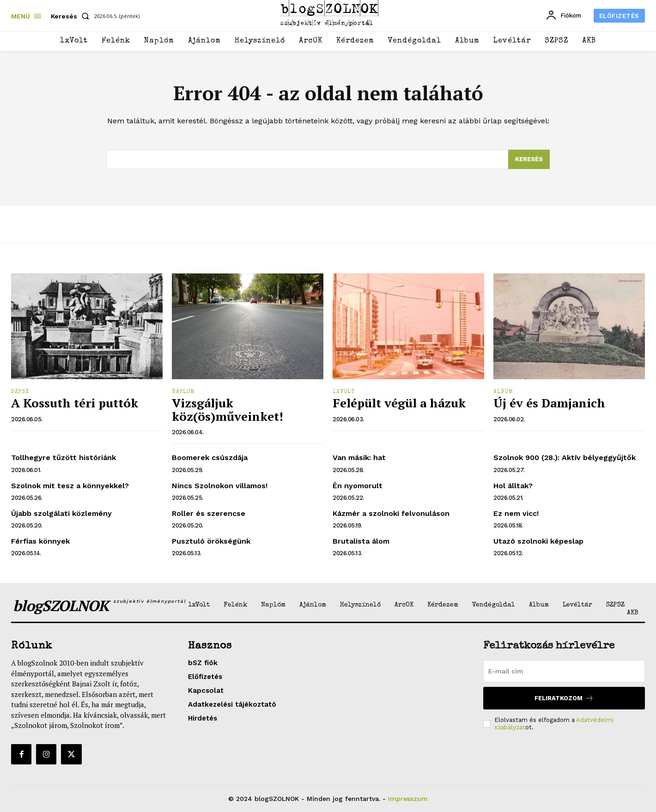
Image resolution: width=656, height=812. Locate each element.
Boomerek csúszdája (210, 458)
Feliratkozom (564, 698)
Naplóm (183, 392)
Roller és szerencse (209, 513)
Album (503, 392)
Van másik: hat (359, 458)
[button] (72, 16)
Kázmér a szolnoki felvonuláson (391, 513)
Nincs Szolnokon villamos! (220, 486)
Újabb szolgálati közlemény (61, 513)
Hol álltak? (513, 486)
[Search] (529, 159)
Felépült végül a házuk (399, 403)
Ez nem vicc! (516, 513)
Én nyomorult (358, 486)
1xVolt (344, 392)
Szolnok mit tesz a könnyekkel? (70, 486)
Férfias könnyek (40, 541)
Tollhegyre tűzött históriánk (64, 458)
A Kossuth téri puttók (75, 403)
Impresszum (408, 799)
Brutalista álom (361, 541)
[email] (564, 671)
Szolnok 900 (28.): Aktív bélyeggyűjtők (565, 458)
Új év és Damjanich (549, 403)
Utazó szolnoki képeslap (538, 541)
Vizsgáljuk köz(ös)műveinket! (228, 409)
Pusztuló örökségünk (211, 541)
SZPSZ (20, 392)
